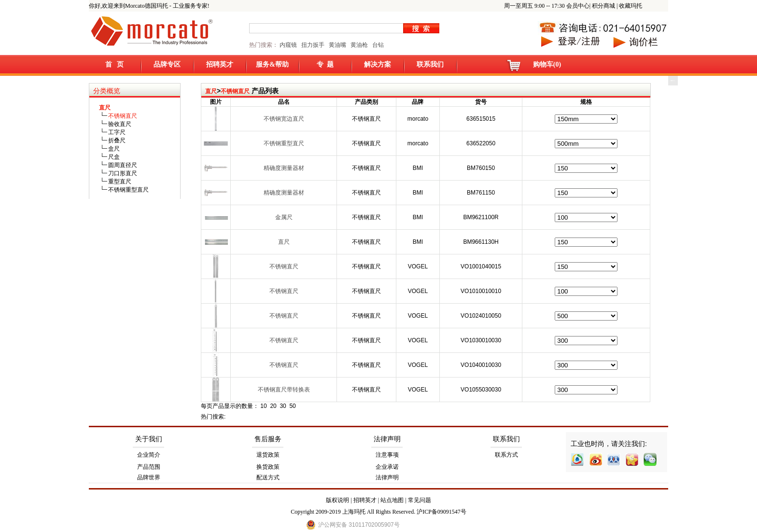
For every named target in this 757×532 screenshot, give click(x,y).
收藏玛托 (631, 6)
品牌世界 (149, 477)
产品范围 (149, 467)
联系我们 (430, 64)
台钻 (377, 45)
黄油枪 (359, 45)
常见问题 (420, 500)
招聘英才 (220, 64)
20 (273, 406)
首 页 (115, 64)
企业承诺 (387, 467)
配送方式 (268, 477)
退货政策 (268, 455)
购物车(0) (547, 64)
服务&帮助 (272, 64)
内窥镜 (288, 45)
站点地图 (392, 500)
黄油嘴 (337, 45)
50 (292, 406)
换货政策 (268, 467)
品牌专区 (167, 64)
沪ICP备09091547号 (442, 512)
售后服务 (268, 439)
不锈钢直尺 (235, 91)
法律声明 (387, 439)
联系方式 (506, 455)
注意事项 (387, 455)
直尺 (211, 91)
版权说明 (337, 500)
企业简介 (149, 455)
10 (263, 406)
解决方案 (378, 64)
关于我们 (149, 439)
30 (283, 406)
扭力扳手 (313, 45)
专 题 (325, 64)
